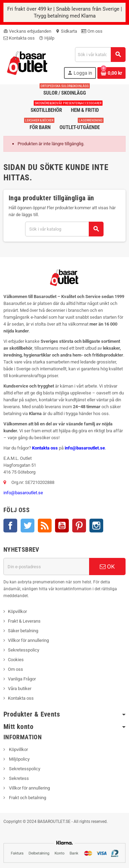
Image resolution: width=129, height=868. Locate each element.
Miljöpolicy (19, 759)
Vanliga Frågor (22, 679)
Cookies (16, 660)
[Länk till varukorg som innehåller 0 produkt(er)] (111, 73)
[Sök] (100, 55)
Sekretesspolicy (24, 650)
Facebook (10, 526)
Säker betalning (23, 631)
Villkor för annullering (28, 640)
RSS (45, 526)
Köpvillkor (17, 611)
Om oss (92, 31)
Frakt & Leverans (24, 621)
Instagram (96, 526)
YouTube (62, 526)
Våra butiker (20, 689)
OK (107, 567)
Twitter (28, 526)
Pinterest (79, 526)
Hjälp (47, 38)
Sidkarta (66, 31)
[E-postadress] (46, 567)
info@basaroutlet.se (85, 448)
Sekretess (18, 778)
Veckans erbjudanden (27, 31)
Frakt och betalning (27, 798)
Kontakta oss (19, 38)
